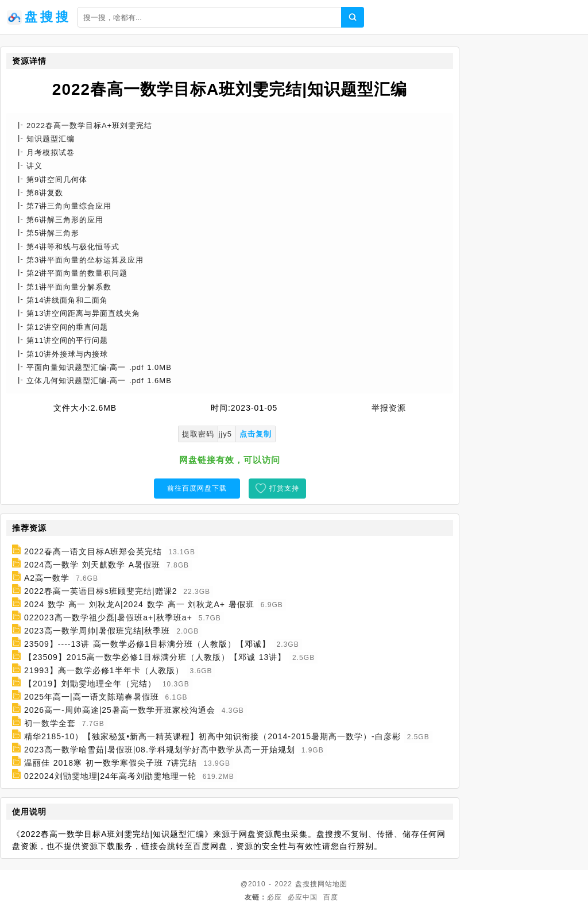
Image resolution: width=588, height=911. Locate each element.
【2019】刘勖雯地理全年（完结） (90, 684)
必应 (274, 897)
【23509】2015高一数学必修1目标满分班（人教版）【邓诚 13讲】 (155, 657)
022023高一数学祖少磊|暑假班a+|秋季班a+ (108, 617)
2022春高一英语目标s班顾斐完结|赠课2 (101, 591)
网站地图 (332, 884)
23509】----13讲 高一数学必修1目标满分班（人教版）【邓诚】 (147, 644)
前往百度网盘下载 (197, 488)
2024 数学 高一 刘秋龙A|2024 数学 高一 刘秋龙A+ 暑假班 (139, 604)
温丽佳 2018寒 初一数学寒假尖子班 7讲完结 (111, 763)
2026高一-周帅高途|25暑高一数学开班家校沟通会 (120, 710)
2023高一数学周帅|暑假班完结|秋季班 (97, 631)
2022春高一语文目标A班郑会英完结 (93, 551)
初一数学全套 (50, 723)
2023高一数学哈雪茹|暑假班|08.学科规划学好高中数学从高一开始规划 (160, 750)
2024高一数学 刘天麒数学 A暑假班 (92, 565)
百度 (331, 897)
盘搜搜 (306, 884)
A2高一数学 (47, 578)
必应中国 (303, 897)
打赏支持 (284, 488)
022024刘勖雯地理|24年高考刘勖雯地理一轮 (110, 776)
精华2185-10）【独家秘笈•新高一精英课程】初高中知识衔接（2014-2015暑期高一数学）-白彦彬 (212, 736)
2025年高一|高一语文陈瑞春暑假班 (92, 697)
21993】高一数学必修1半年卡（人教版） (104, 670)
